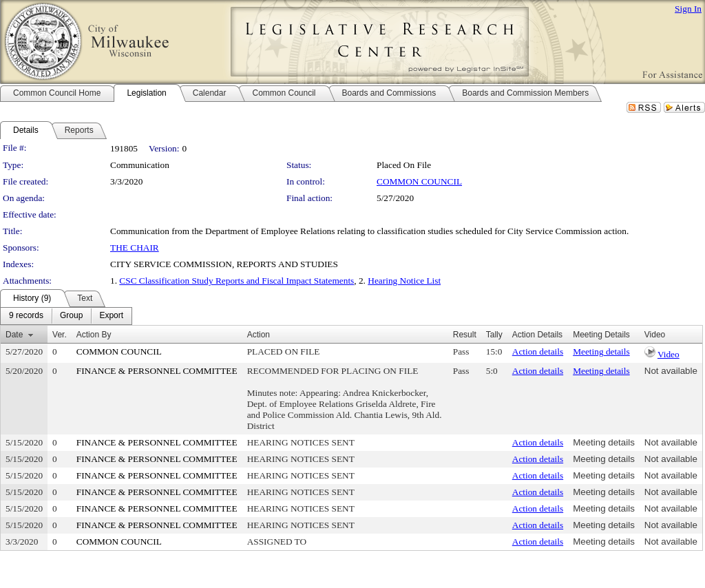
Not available (671, 371)
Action (259, 335)
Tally (494, 335)
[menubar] (66, 316)
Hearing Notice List (404, 281)
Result (465, 335)
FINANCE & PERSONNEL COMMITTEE (157, 371)
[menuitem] (26, 316)
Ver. (60, 335)
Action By (94, 335)
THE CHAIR (135, 248)
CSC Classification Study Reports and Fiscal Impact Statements (236, 281)
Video (669, 354)
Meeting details (601, 351)
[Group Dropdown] (71, 316)
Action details (538, 351)
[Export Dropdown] (111, 316)
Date (14, 335)
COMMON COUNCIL (419, 181)
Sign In (688, 9)
